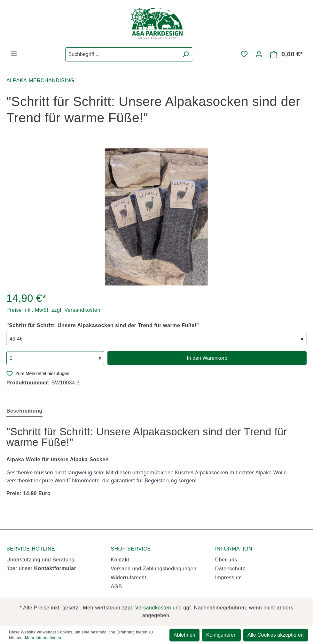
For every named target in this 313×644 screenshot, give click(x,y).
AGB (116, 587)
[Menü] (14, 53)
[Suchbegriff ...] (122, 54)
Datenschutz (230, 569)
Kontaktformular (55, 568)
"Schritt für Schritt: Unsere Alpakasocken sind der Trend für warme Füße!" (103, 325)
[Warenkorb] (286, 54)
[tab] (24, 411)
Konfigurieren (221, 635)
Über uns (226, 560)
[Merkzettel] (244, 54)
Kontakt (120, 560)
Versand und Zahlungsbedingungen (153, 569)
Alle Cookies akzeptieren (276, 635)
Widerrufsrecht (128, 578)
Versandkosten (153, 608)
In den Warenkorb (207, 358)
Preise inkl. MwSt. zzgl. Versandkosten (53, 310)
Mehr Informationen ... (45, 638)
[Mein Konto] (259, 54)
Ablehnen (184, 635)
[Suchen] (186, 54)
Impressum (229, 578)
